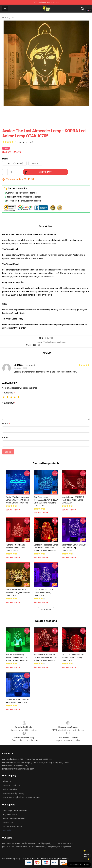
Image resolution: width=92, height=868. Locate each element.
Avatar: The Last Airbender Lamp (51, 342)
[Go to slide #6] (83, 112)
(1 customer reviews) (24, 142)
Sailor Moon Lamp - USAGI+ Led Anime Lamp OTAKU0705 (74, 548)
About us (7, 781)
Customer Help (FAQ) (12, 826)
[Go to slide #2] (24, 112)
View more (46, 610)
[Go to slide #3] (39, 112)
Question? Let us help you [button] (79, 865)
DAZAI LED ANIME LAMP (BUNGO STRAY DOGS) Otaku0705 (73, 658)
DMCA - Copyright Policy (14, 793)
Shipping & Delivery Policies (15, 810)
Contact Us (8, 822)
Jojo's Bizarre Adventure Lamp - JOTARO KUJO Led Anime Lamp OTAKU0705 (45, 658)
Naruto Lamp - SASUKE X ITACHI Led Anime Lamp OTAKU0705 (73, 500)
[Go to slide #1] (9, 112)
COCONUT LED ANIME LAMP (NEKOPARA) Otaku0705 (44, 593)
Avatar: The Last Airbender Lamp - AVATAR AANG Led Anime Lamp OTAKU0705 (17, 500)
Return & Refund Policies (14, 818)
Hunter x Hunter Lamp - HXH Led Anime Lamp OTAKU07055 (16, 548)
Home (5, 18)
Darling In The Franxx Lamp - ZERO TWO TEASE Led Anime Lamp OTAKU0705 (46, 548)
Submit (8, 452)
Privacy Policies (10, 789)
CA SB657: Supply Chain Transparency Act (22, 797)
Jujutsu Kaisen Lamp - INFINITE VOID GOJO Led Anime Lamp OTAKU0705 (17, 658)
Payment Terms (10, 814)
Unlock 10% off (87, 856)
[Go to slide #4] (53, 112)
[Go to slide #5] (68, 112)
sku (13, 18)
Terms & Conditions (12, 785)
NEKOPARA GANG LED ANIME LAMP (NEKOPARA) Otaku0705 (18, 593)
